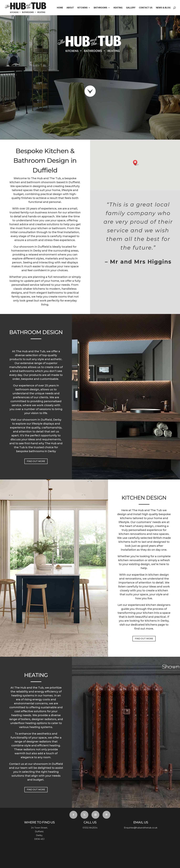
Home (60, 8)
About (70, 8)
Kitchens (83, 8)
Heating (118, 8)
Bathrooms (101, 8)
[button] (136, 163)
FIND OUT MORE (36, 461)
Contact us (146, 8)
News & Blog (163, 8)
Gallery (131, 8)
